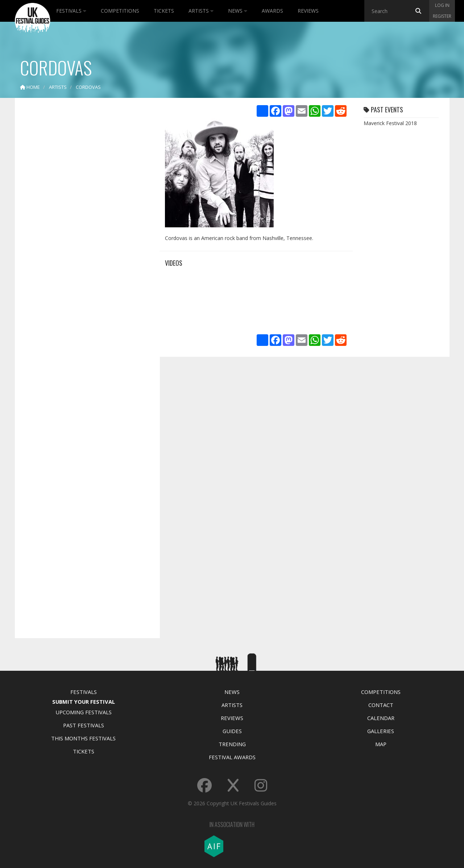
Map (381, 744)
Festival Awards (232, 757)
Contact (381, 705)
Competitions (120, 11)
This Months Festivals (83, 738)
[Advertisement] (82, 218)
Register (442, 16)
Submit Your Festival (84, 702)
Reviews (308, 11)
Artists (201, 11)
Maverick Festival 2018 (390, 123)
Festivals (71, 11)
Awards (272, 11)
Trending (232, 744)
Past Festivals (84, 725)
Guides (232, 731)
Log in (442, 5)
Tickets (164, 11)
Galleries (381, 731)
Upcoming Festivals (84, 712)
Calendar (381, 718)
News (238, 11)
